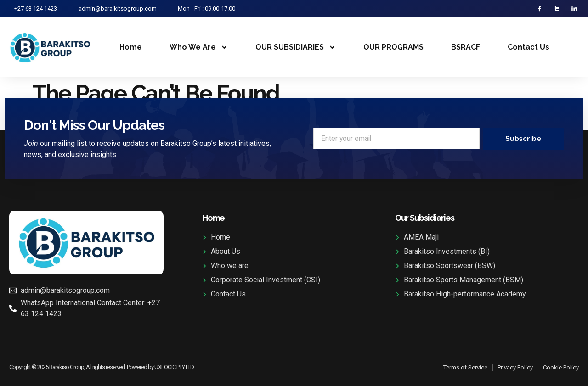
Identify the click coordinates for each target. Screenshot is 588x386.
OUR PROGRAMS (393, 48)
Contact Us (529, 48)
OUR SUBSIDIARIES (296, 48)
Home (131, 48)
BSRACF (466, 48)
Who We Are (199, 48)
